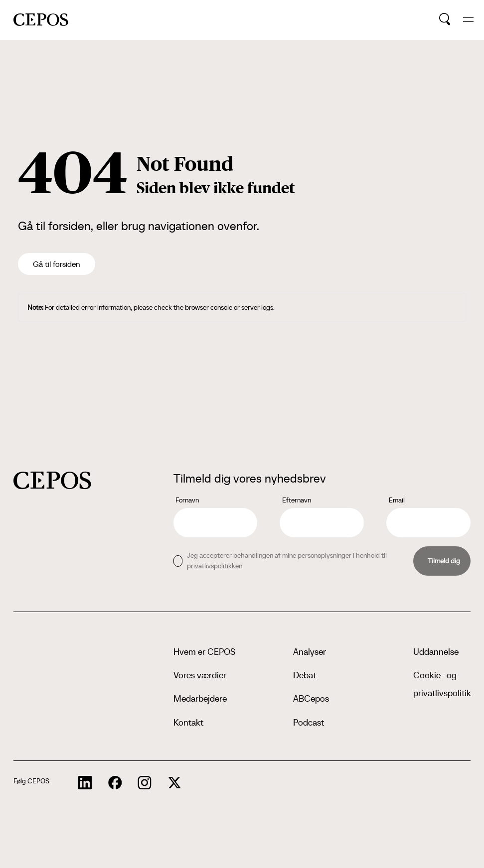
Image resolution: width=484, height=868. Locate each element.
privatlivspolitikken (215, 566)
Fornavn (187, 500)
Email (397, 500)
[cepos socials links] (85, 783)
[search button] (445, 19)
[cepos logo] (52, 480)
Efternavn (297, 500)
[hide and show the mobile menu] (468, 20)
